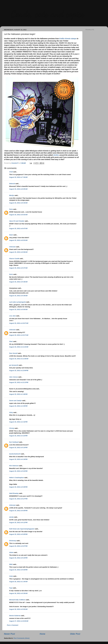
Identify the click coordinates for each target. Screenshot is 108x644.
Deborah (12, 184)
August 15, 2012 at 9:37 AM (18, 268)
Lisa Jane (12, 316)
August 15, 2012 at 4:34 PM (18, 459)
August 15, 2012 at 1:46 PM (18, 394)
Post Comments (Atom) (21, 638)
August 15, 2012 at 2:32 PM (18, 422)
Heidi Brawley (14, 493)
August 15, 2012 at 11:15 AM (19, 347)
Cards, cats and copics (47, 14)
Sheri (11, 342)
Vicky (11, 413)
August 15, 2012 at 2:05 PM (18, 406)
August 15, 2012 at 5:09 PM (18, 487)
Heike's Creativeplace (17, 478)
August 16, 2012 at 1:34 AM (18, 582)
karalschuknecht (15, 454)
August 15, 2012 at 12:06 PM (19, 371)
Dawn (11, 235)
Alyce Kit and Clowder (17, 221)
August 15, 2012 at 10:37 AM (19, 335)
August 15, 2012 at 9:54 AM (18, 310)
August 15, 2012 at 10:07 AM (19, 323)
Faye (11, 588)
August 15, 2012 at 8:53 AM (18, 240)
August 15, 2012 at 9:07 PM (18, 546)
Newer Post (9, 634)
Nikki (11, 564)
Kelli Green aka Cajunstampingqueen (22, 529)
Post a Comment (13, 625)
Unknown (12, 247)
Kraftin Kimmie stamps (68, 39)
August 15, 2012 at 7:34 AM (18, 177)
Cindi (11, 172)
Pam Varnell (13, 353)
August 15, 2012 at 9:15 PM (18, 558)
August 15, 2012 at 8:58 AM (18, 252)
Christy (12, 428)
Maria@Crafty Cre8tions (17, 600)
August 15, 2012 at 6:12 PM (18, 523)
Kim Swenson (14, 466)
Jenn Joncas (14, 377)
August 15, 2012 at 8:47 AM (18, 229)
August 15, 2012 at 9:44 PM (18, 570)
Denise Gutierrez (15, 616)
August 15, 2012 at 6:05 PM (18, 511)
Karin (11, 274)
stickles (56, 155)
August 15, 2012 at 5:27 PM (18, 499)
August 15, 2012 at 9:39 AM (18, 296)
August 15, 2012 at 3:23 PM (18, 436)
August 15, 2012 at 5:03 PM (18, 471)
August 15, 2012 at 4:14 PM (18, 448)
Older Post (75, 634)
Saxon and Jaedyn (16, 401)
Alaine (11, 552)
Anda (11, 576)
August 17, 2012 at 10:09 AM (19, 621)
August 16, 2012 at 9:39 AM (18, 593)
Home (42, 634)
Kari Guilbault (14, 442)
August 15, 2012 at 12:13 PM (19, 382)
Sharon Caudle (14, 259)
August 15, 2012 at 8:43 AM (18, 215)
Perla (11, 209)
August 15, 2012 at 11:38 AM (19, 359)
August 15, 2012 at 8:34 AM (18, 203)
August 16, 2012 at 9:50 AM (18, 609)
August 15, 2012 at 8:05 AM (18, 189)
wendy (11, 517)
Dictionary (13, 541)
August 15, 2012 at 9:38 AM (18, 282)
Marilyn (12, 195)
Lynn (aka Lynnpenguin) (18, 302)
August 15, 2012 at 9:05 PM (18, 534)
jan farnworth (14, 365)
